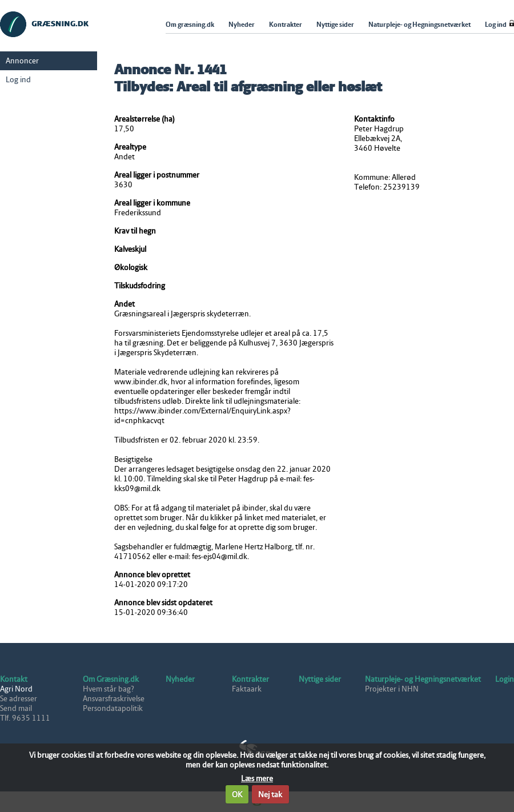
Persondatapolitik (113, 708)
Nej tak (270, 795)
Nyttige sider (320, 679)
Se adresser (19, 699)
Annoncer (22, 61)
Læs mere (257, 779)
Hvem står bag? (109, 689)
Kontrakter (250, 679)
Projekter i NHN (392, 689)
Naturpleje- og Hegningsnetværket (423, 679)
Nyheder (180, 679)
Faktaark (247, 689)
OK (237, 795)
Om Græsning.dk (111, 679)
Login (505, 679)
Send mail (16, 708)
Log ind (18, 80)
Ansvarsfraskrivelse (114, 699)
